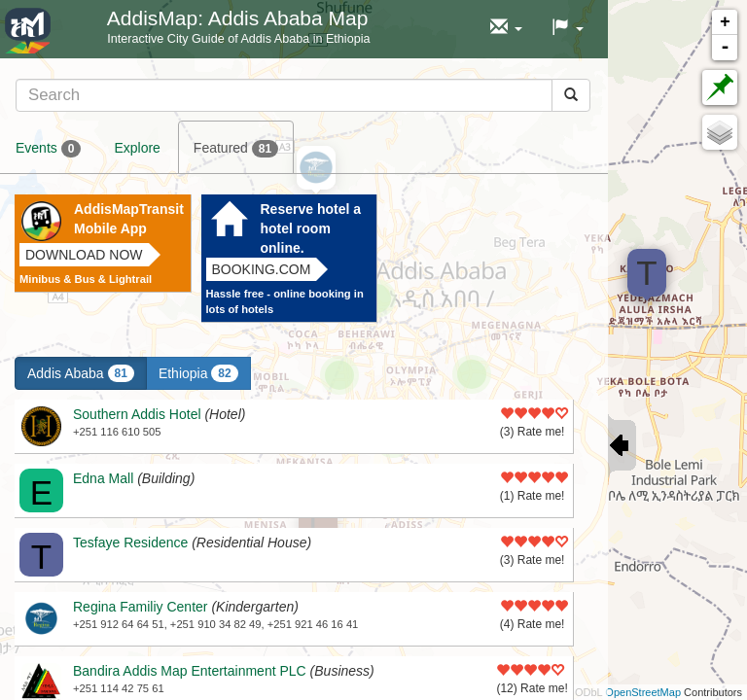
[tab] (303, 95)
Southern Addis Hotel (137, 414)
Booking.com (262, 269)
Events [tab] (48, 149)
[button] (506, 28)
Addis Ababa (81, 373)
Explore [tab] (137, 148)
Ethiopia (198, 373)
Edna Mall (103, 478)
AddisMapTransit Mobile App (129, 219)
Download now (84, 255)
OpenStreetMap (643, 692)
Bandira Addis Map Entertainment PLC (190, 671)
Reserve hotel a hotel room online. (311, 228)
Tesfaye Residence (130, 542)
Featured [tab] (236, 149)
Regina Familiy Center (141, 607)
